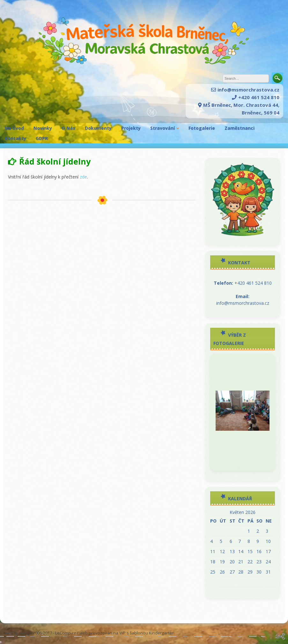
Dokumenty (98, 128)
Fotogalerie (202, 128)
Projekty (131, 128)
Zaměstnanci (240, 128)
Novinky (43, 128)
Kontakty (15, 138)
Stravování (162, 128)
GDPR (42, 138)
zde (83, 177)
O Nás (68, 128)
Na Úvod (14, 128)
